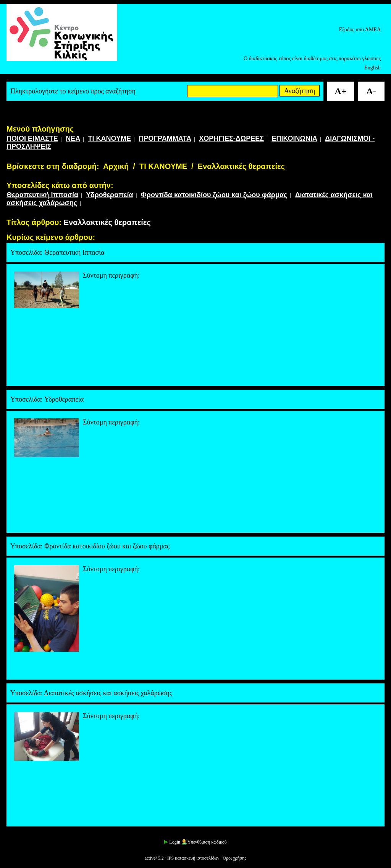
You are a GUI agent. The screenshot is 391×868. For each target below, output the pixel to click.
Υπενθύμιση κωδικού (204, 842)
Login (172, 842)
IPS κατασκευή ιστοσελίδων (193, 858)
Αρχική (116, 166)
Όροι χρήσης (234, 858)
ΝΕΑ (73, 138)
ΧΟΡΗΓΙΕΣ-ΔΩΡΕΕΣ (231, 138)
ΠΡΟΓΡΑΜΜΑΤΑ (165, 138)
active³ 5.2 (154, 858)
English (372, 68)
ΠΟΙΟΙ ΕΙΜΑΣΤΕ (32, 138)
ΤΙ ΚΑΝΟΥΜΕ (109, 138)
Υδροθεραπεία (109, 195)
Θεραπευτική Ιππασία (42, 195)
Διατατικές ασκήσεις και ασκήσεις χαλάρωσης (108, 693)
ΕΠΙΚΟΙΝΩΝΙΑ (294, 138)
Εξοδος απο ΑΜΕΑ (360, 30)
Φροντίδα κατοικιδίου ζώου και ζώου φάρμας (214, 195)
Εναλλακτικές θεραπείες (241, 166)
